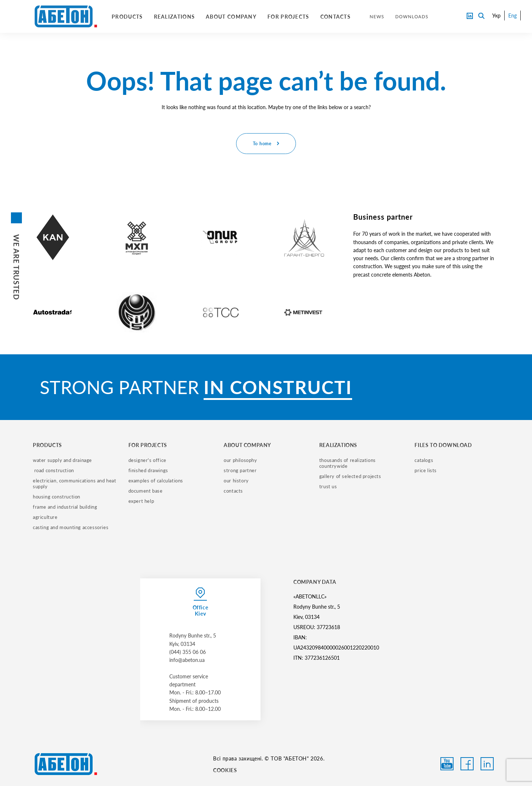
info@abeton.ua (187, 660)
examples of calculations (156, 481)
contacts (233, 491)
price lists (426, 470)
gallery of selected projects (350, 476)
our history (236, 481)
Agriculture (45, 517)
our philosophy (240, 460)
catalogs (424, 460)
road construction (53, 470)
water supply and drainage (62, 460)
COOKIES (225, 770)
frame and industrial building (65, 507)
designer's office (147, 460)
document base (146, 491)
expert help (141, 501)
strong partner (240, 470)
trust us (328, 486)
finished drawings (148, 470)
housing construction (57, 497)
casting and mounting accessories (71, 527)
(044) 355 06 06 (188, 652)
